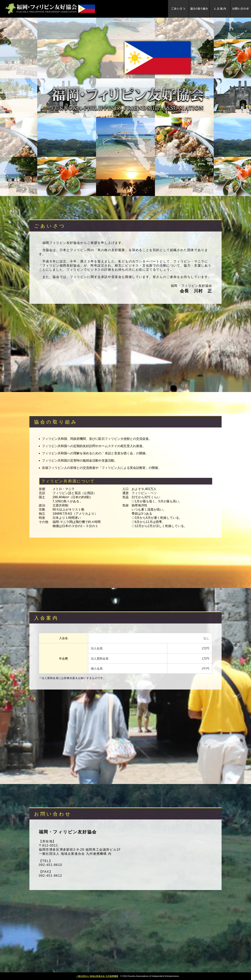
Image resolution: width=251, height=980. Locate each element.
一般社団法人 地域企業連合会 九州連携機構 (97, 976)
